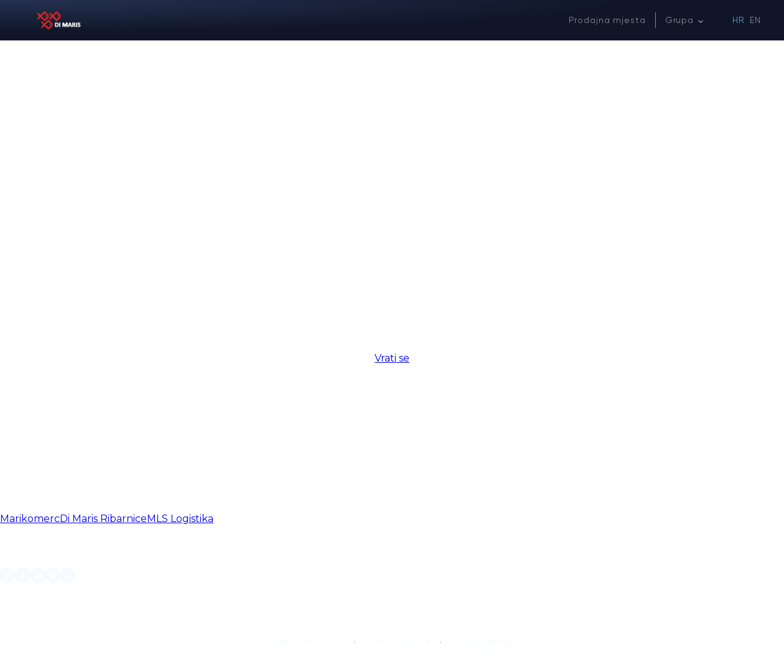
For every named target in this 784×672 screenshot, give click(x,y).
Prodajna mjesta (607, 20)
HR (739, 20)
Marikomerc (30, 519)
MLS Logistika (180, 519)
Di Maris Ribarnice (103, 519)
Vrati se (392, 358)
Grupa (679, 20)
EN (755, 20)
